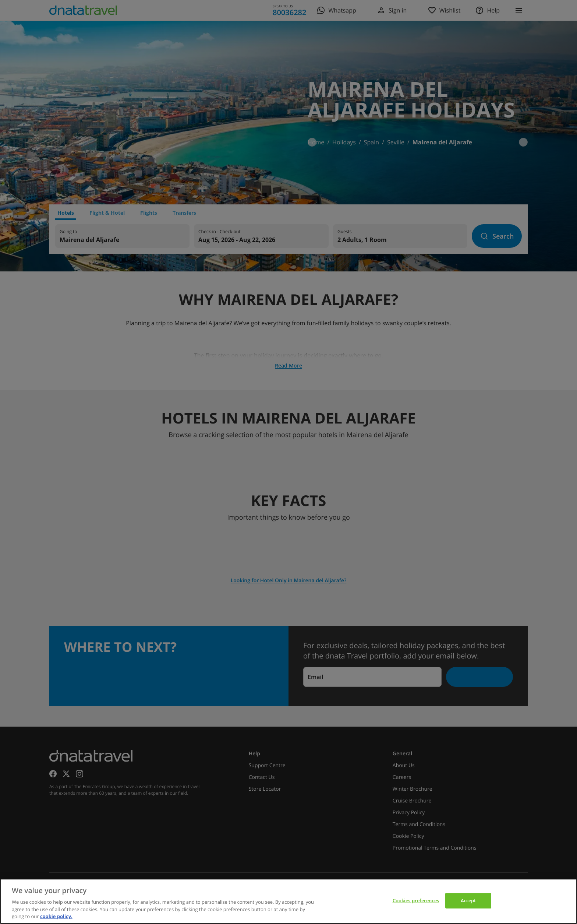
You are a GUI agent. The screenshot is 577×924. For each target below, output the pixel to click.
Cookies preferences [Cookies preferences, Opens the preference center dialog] (416, 900)
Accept (468, 900)
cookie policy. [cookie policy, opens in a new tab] (56, 916)
